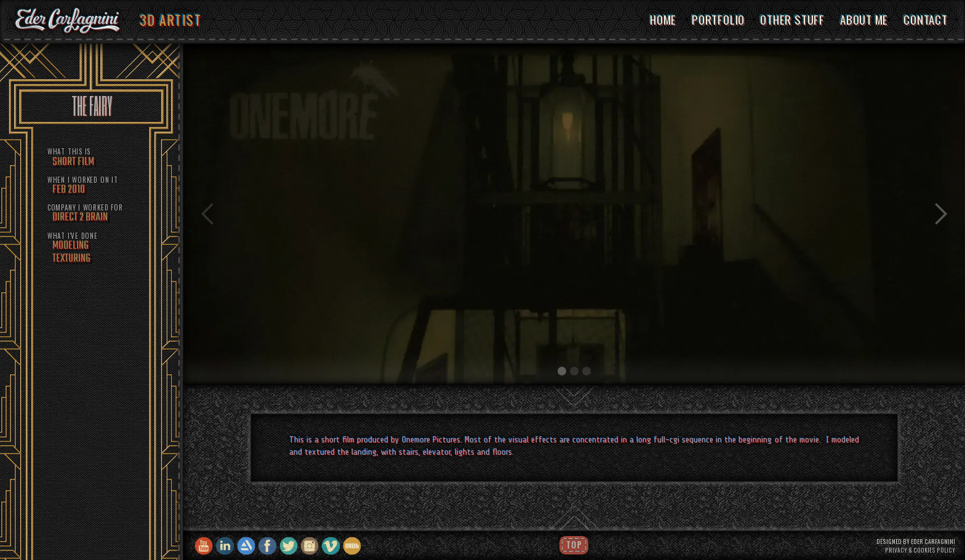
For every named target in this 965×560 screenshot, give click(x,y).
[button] (208, 215)
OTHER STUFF (792, 19)
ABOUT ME (864, 19)
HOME (663, 19)
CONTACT (926, 19)
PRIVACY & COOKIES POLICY (920, 550)
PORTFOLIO (718, 19)
